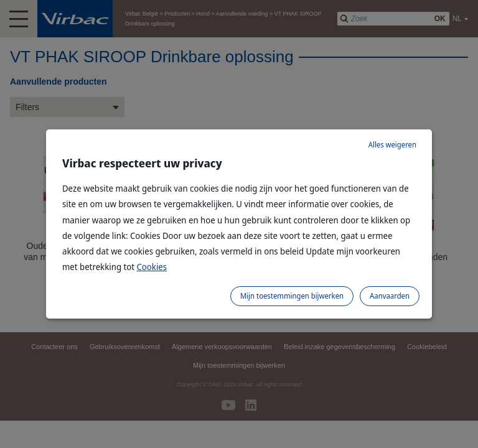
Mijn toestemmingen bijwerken (292, 296)
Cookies (152, 267)
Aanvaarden (390, 296)
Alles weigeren (392, 145)
